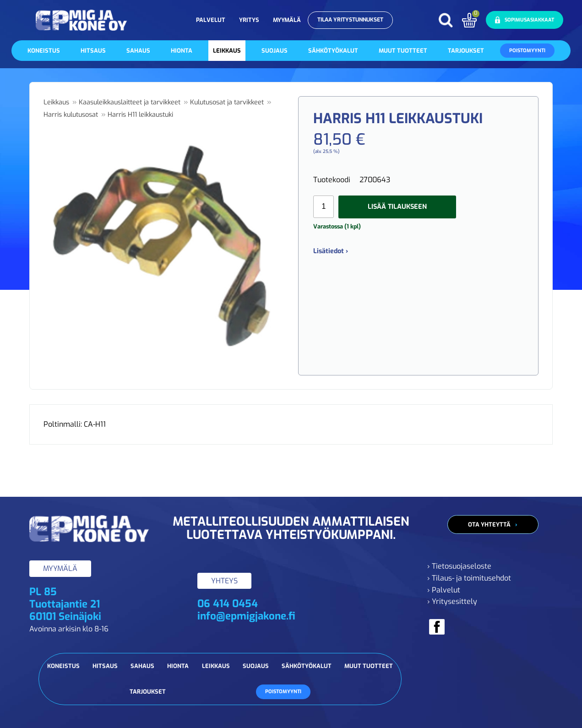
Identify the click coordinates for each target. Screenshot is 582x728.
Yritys (249, 20)
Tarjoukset (466, 51)
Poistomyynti (527, 51)
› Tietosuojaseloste (459, 566)
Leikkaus (227, 51)
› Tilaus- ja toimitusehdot (469, 578)
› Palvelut (444, 590)
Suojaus (275, 51)
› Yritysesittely (452, 601)
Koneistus (44, 51)
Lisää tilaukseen (397, 207)
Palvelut (211, 20)
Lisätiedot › (331, 251)
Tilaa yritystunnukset (350, 20)
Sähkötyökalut (333, 51)
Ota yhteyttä (489, 524)
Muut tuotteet (403, 51)
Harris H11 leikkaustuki (140, 115)
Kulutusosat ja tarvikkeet (227, 102)
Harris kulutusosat (71, 115)
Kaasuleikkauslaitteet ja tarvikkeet (130, 102)
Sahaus (138, 51)
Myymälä (287, 20)
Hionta (182, 51)
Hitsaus (93, 51)
